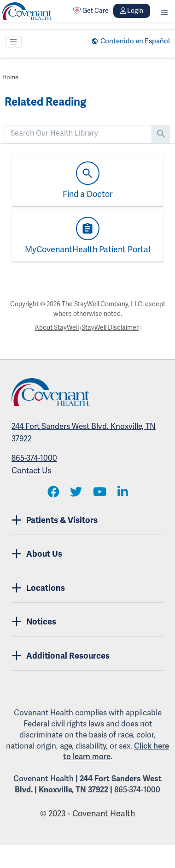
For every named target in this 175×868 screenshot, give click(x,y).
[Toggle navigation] (13, 42)
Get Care (91, 11)
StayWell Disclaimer (110, 327)
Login (132, 11)
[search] (78, 133)
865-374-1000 (34, 458)
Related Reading (45, 102)
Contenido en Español (135, 41)
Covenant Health (44, 779)
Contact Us (31, 470)
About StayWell (57, 327)
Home (10, 77)
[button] (164, 11)
